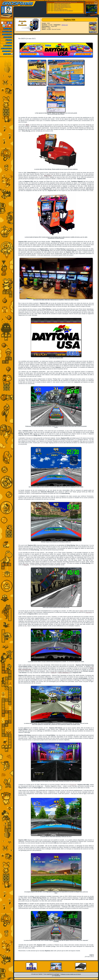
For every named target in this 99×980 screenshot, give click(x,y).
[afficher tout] (65, 25)
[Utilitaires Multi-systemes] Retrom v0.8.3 (62, 6)
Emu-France (74, 2)
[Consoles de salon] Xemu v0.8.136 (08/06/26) (63, 11)
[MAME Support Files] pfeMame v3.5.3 (62, 5)
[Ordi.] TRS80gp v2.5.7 (59, 8)
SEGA (27, 125)
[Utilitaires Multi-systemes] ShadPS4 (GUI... (63, 7)
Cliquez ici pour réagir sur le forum (71, 974)
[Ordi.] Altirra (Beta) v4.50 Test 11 (61, 10)
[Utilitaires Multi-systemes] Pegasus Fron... (63, 4)
